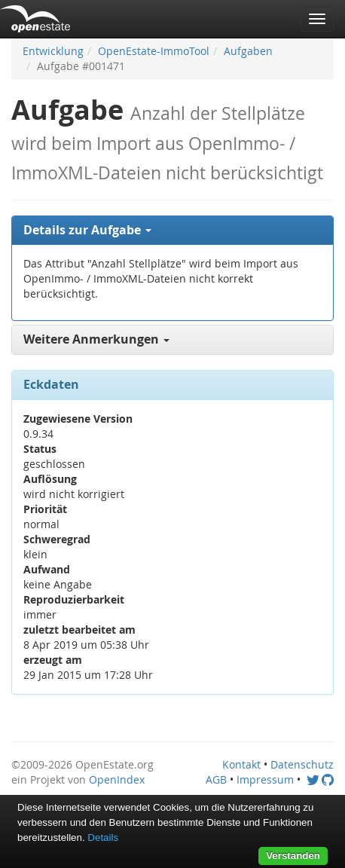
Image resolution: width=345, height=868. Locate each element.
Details (103, 837)
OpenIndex (117, 779)
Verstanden (293, 856)
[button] (172, 231)
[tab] (172, 231)
